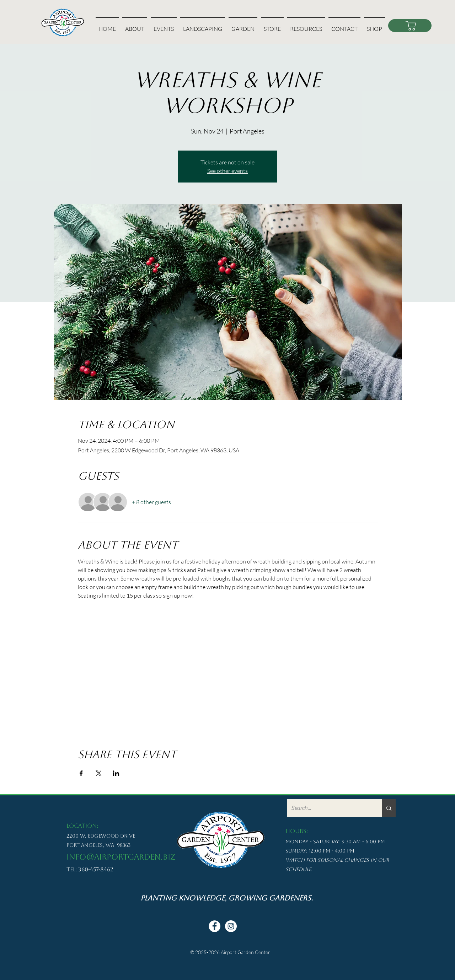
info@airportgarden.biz (121, 857)
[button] (135, 26)
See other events (227, 171)
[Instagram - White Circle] (231, 926)
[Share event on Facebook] (81, 773)
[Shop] (410, 26)
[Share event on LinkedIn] (116, 773)
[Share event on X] (99, 773)
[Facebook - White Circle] (215, 926)
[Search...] (329, 808)
